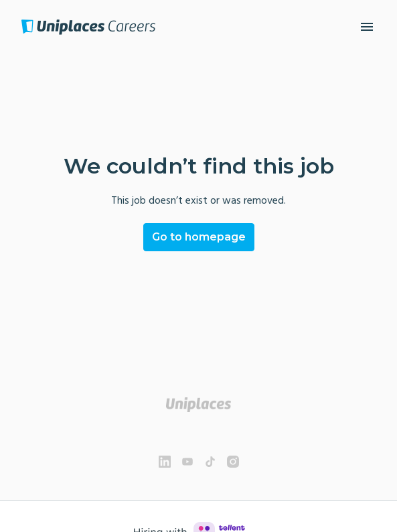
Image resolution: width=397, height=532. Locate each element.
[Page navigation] (367, 27)
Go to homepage (199, 237)
